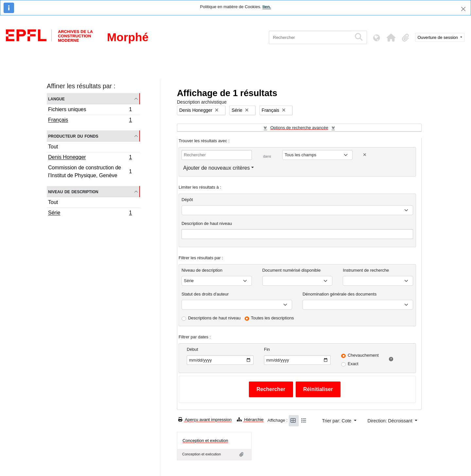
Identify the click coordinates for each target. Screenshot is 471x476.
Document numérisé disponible (291, 270)
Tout (53, 147)
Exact (353, 364)
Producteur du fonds (73, 136)
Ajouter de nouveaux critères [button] (217, 168)
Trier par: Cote (337, 421)
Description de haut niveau (207, 223)
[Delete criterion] (365, 155)
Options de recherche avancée (299, 128)
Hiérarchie (250, 420)
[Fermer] (463, 9)
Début (192, 349)
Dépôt (187, 200)
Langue (56, 99)
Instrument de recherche (366, 270)
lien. (267, 7)
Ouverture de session (438, 37)
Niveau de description (73, 191)
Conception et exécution (205, 441)
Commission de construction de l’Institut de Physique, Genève (90, 171)
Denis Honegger (90, 158)
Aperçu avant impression (205, 420)
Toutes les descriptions (272, 318)
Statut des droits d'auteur (205, 294)
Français (90, 121)
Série (90, 213)
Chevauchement (363, 355)
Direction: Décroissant (391, 421)
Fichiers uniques (90, 110)
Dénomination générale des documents (340, 294)
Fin (267, 349)
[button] (391, 38)
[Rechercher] (310, 37)
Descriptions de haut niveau (214, 318)
